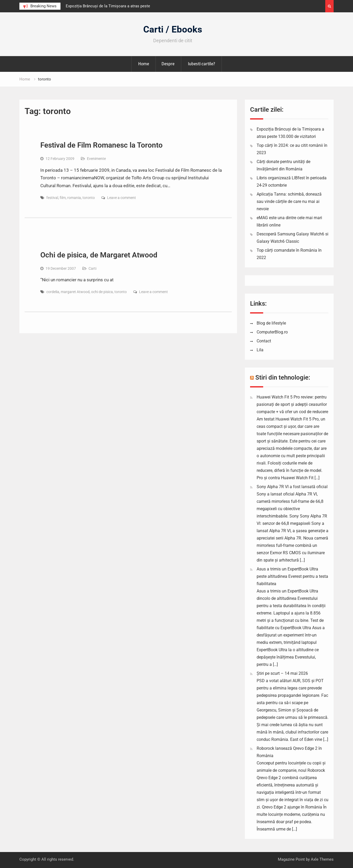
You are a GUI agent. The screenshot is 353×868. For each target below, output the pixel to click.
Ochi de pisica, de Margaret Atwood (99, 255)
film (63, 198)
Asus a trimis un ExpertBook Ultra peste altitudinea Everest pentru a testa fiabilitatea (292, 576)
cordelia (53, 292)
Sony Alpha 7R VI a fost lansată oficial (292, 487)
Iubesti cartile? (201, 64)
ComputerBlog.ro (272, 332)
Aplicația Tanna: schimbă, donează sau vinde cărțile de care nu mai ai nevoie (289, 201)
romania (74, 198)
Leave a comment (122, 198)
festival (52, 198)
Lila (260, 350)
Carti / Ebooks (173, 29)
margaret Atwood (75, 292)
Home (144, 64)
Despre (168, 64)
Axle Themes (322, 859)
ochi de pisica (102, 292)
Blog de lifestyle (271, 323)
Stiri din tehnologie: (283, 378)
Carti (92, 268)
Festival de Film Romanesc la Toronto (101, 145)
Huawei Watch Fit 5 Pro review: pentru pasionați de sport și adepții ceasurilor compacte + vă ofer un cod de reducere (292, 404)
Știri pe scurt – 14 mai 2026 (282, 673)
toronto (89, 198)
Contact (264, 341)
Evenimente (96, 159)
